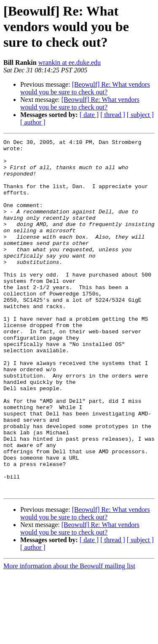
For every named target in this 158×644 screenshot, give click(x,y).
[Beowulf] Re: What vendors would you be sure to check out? (85, 88)
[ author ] (33, 122)
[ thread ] (113, 115)
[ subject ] (140, 115)
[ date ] (89, 115)
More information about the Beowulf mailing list (69, 637)
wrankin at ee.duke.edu (70, 63)
